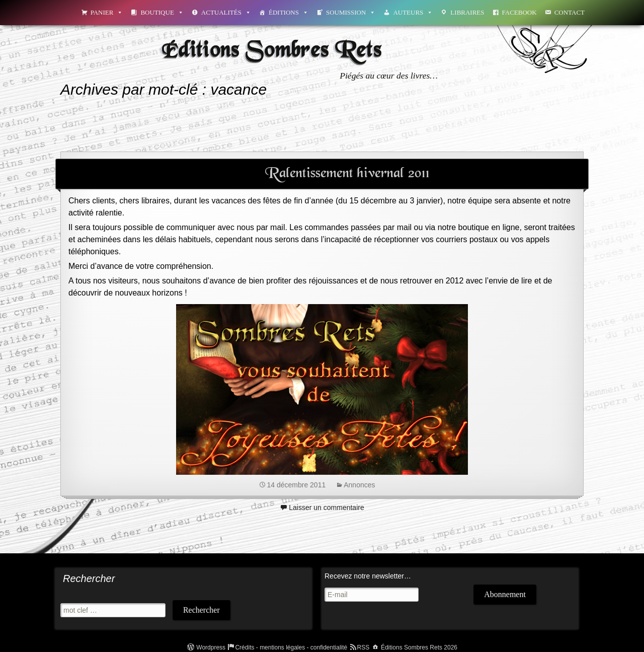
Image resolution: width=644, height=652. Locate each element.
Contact (570, 12)
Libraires (467, 12)
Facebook (519, 12)
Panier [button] (107, 12)
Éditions (289, 12)
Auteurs (413, 12)
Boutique (162, 12)
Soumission (351, 12)
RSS (364, 647)
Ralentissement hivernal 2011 (347, 174)
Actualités (226, 12)
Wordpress (211, 647)
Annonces (359, 485)
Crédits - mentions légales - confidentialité (291, 647)
